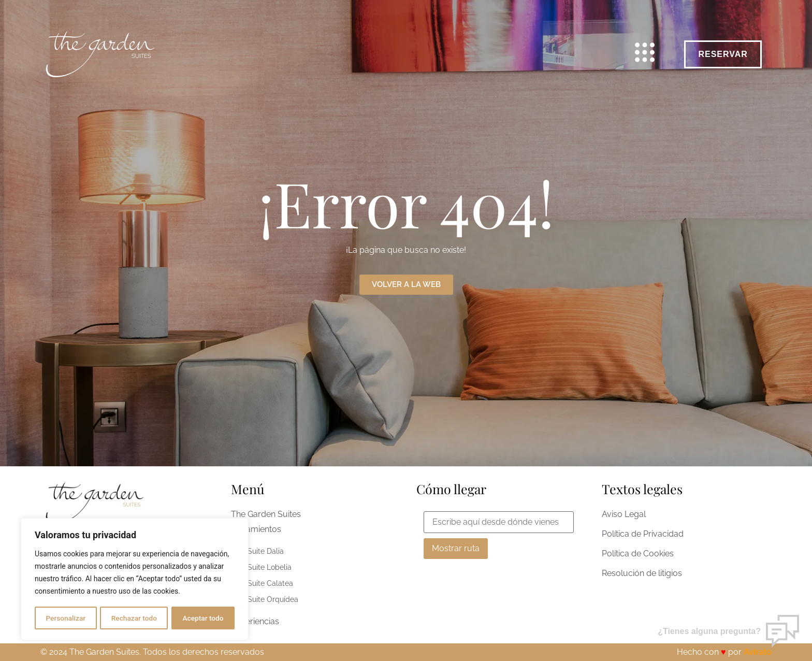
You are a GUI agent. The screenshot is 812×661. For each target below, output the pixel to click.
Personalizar (65, 618)
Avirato (758, 652)
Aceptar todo (203, 618)
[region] (135, 580)
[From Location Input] (499, 522)
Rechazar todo (134, 618)
